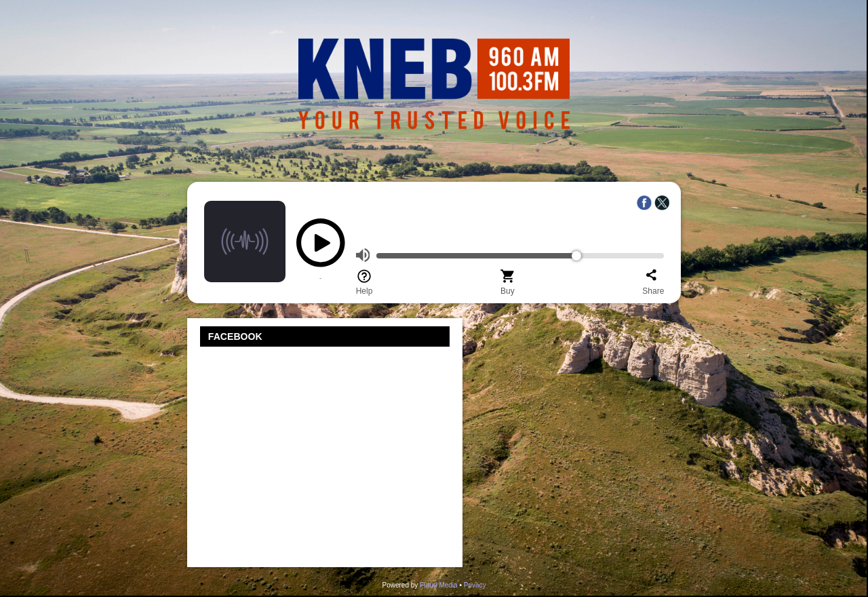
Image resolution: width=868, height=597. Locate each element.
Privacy (475, 585)
